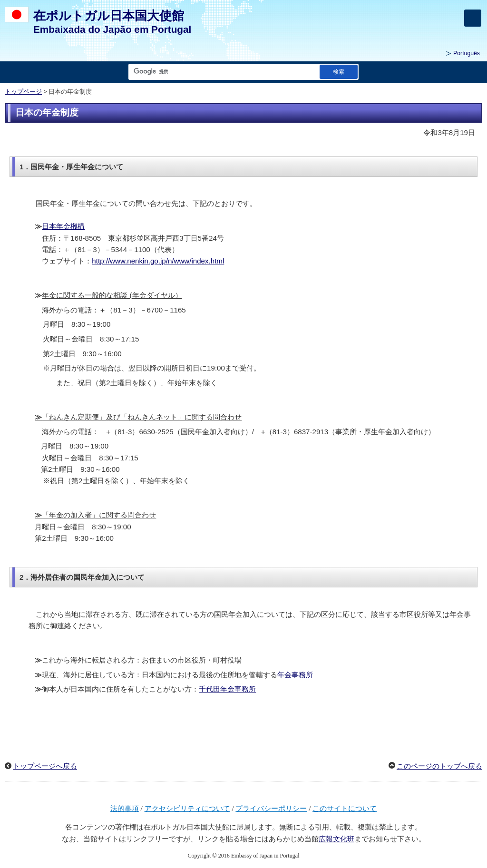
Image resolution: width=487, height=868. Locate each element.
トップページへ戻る (45, 766)
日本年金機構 (63, 226)
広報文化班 (336, 839)
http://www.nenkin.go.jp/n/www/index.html (158, 261)
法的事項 (125, 809)
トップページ (23, 92)
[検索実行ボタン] (339, 72)
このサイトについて (345, 809)
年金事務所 (295, 675)
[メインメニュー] (473, 18)
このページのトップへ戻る (439, 766)
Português (467, 53)
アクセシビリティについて (187, 809)
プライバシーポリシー (271, 809)
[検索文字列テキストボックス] (222, 72)
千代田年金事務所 (227, 689)
